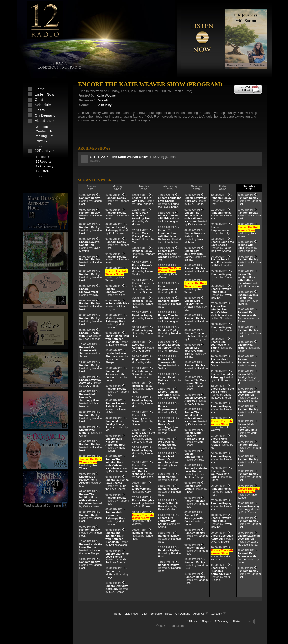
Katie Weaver (106, 96)
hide (250, 622)
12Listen (236, 622)
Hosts (169, 614)
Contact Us (44, 131)
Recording (104, 100)
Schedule (156, 614)
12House (192, 622)
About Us (201, 614)
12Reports (206, 622)
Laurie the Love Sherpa (90, 552)
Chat (144, 614)
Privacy (42, 141)
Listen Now (131, 614)
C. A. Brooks (90, 386)
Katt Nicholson (92, 506)
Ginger (83, 436)
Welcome (43, 127)
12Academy (221, 622)
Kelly (95, 295)
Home (118, 614)
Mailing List (45, 136)
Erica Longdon (92, 339)
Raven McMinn (167, 509)
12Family (219, 614)
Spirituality (104, 105)
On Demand (183, 614)
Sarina (83, 356)
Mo (81, 486)
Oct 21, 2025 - (119, 157)
